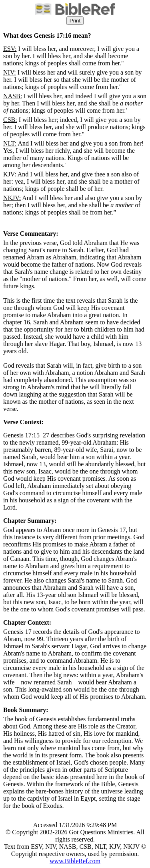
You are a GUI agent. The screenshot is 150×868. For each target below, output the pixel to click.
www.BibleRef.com (75, 861)
